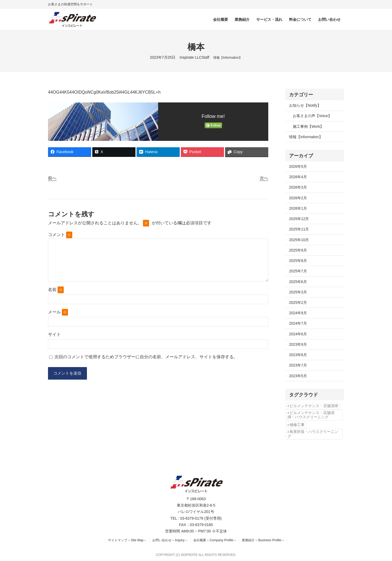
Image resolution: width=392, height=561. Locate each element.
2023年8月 (298, 355)
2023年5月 (298, 376)
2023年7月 (298, 365)
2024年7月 (298, 323)
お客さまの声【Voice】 (312, 116)
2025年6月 (298, 282)
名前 (56, 290)
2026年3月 (298, 187)
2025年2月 (298, 303)
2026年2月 (298, 198)
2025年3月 (298, 292)
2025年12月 (299, 219)
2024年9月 (298, 313)
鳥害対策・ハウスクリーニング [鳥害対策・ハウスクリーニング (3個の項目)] (313, 434)
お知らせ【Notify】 (305, 105)
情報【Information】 (228, 58)
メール (58, 312)
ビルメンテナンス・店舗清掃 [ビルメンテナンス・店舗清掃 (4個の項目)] (314, 406)
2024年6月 (298, 334)
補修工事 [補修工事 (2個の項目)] (297, 425)
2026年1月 (298, 208)
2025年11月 (299, 229)
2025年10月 (299, 240)
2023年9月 (298, 344)
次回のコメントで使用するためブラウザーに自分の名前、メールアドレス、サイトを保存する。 (146, 357)
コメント (60, 235)
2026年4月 (298, 177)
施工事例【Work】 (308, 126)
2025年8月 (298, 261)
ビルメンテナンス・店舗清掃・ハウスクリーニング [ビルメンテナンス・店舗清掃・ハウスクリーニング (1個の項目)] (311, 415)
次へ (264, 178)
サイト (54, 334)
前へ (52, 178)
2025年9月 (298, 250)
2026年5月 (298, 166)
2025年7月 (298, 271)
